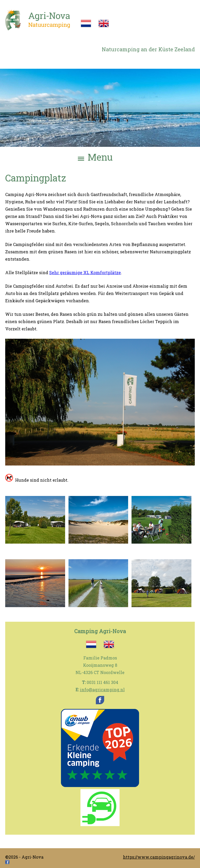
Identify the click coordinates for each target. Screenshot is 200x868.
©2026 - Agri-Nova (24, 857)
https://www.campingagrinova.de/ (159, 857)
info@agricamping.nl (102, 690)
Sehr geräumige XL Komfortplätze (85, 272)
